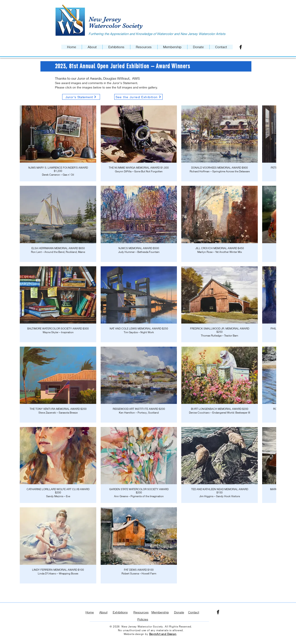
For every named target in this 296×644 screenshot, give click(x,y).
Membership (160, 612)
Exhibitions (120, 612)
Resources (141, 612)
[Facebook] (241, 47)
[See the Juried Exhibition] (138, 97)
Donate (179, 612)
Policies (143, 619)
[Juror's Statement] (81, 97)
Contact (194, 612)
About (103, 612)
